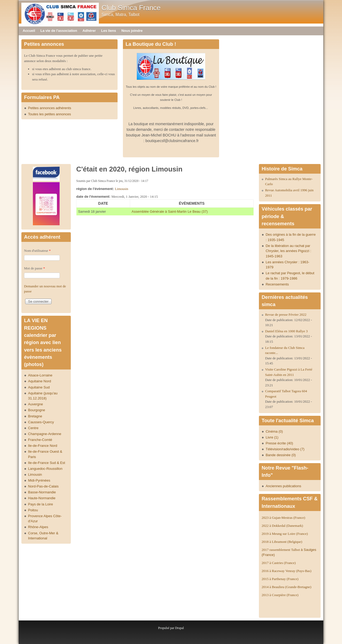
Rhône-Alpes (38, 527)
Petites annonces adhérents (50, 108)
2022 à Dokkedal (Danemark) (283, 526)
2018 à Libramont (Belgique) (282, 542)
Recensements (277, 284)
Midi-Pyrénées (39, 480)
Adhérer (89, 31)
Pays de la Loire (40, 504)
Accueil (29, 31)
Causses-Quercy (41, 422)
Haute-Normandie (42, 498)
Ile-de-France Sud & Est (47, 463)
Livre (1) (272, 437)
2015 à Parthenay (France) (280, 579)
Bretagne (35, 416)
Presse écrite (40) (279, 443)
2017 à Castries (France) (279, 563)
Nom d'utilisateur (37, 251)
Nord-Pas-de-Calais (43, 486)
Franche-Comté (40, 440)
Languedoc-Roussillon (45, 469)
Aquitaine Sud (39, 387)
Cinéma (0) (274, 431)
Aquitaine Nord (40, 381)
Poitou (33, 510)
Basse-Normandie (42, 492)
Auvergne (36, 404)
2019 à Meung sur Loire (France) (285, 534)
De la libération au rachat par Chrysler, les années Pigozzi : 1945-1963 (288, 251)
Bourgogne (37, 410)
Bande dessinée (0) (281, 455)
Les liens (109, 31)
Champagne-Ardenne (45, 434)
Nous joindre (132, 31)
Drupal (179, 628)
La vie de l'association (59, 31)
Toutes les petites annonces (49, 114)
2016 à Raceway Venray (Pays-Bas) (286, 571)
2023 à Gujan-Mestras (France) (283, 518)
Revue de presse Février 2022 (286, 315)
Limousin (122, 189)
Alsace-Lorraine (40, 375)
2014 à (286, 587)
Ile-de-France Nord (43, 446)
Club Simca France (131, 8)
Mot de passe (34, 268)
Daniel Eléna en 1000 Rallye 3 (286, 331)
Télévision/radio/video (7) (285, 449)
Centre (33, 428)
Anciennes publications (283, 486)
